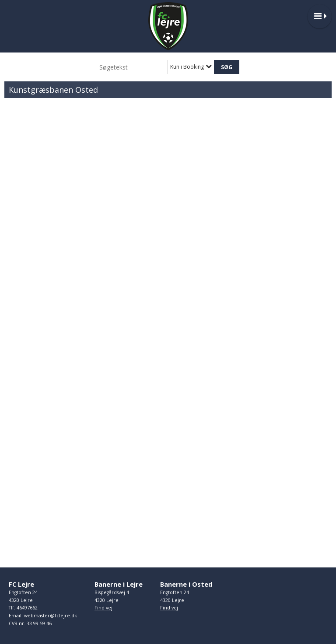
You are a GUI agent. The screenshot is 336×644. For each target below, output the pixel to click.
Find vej (103, 608)
